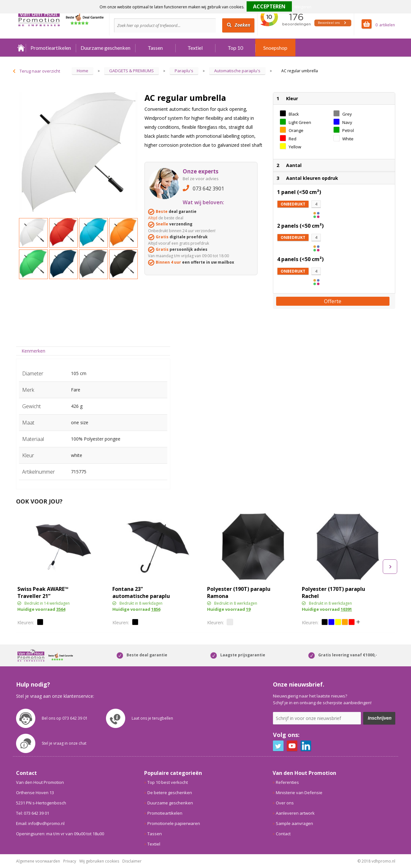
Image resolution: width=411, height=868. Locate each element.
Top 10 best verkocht (168, 782)
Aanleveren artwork (295, 813)
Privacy (70, 861)
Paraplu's (184, 71)
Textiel (195, 48)
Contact (283, 834)
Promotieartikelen (51, 48)
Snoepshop (275, 48)
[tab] (34, 351)
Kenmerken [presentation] (33, 351)
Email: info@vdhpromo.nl (40, 823)
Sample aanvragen (294, 823)
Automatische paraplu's (237, 71)
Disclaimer (132, 861)
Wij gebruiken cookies (99, 861)
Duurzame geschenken (105, 48)
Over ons (285, 803)
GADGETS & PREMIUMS (131, 71)
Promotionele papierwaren (174, 823)
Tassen (155, 48)
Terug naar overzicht (40, 71)
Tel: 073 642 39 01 (33, 813)
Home (21, 48)
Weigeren (303, 7)
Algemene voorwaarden (38, 861)
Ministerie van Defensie (299, 793)
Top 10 (235, 48)
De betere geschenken (170, 793)
